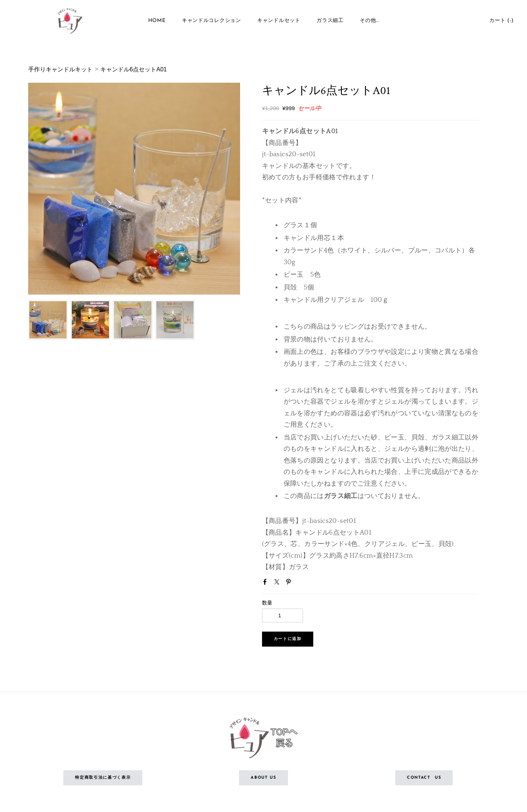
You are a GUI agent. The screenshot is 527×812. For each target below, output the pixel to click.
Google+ (302, 584)
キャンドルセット (279, 22)
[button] (288, 639)
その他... (369, 22)
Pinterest (290, 583)
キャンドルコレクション (212, 22)
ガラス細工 (330, 22)
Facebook (266, 583)
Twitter (278, 583)
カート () (500, 22)
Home (157, 22)
